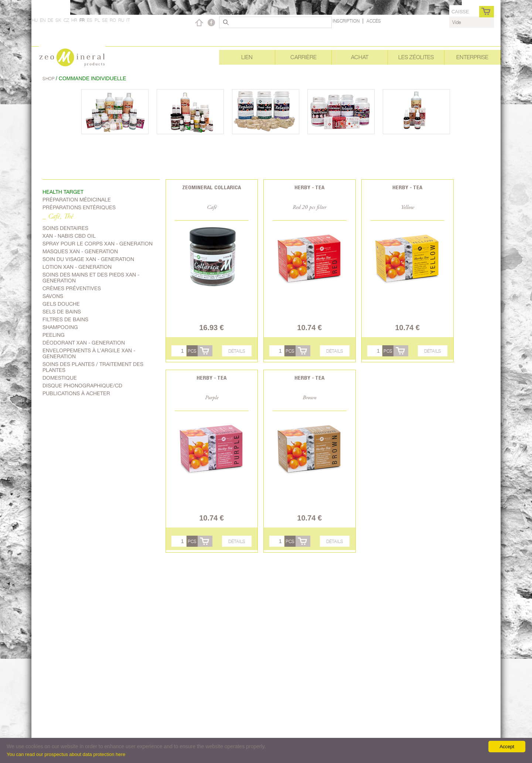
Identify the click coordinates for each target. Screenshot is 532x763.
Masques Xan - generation (80, 251)
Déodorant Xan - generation (84, 343)
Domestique (60, 378)
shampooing (60, 327)
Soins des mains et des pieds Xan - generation (91, 278)
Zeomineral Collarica (212, 187)
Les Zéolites (416, 57)
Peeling (54, 335)
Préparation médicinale (77, 200)
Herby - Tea (309, 187)
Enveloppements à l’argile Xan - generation (89, 353)
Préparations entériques (79, 207)
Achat (360, 57)
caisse (460, 12)
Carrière (303, 57)
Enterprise (472, 57)
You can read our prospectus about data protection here (66, 754)
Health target (63, 192)
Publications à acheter (76, 393)
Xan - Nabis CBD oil (69, 236)
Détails (237, 351)
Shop (49, 79)
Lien (247, 57)
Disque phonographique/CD (82, 386)
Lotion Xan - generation (77, 267)
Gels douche (61, 304)
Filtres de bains (65, 319)
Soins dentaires (65, 228)
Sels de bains (62, 312)
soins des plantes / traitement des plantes (93, 367)
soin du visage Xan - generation (88, 259)
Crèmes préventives (72, 288)
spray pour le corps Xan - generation (98, 244)
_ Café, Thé (58, 217)
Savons (53, 296)
